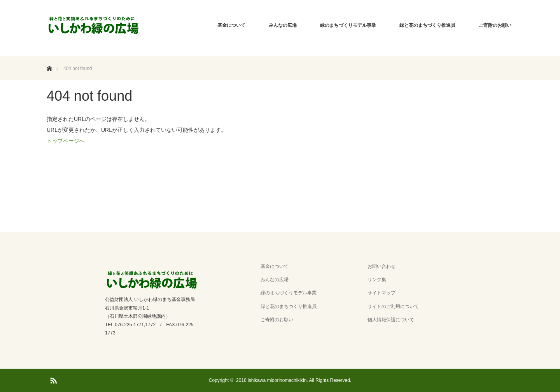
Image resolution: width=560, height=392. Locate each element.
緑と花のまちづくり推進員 (427, 25)
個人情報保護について (391, 320)
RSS (52, 379)
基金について (231, 25)
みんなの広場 (283, 25)
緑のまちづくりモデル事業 (348, 25)
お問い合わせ (381, 266)
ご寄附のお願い (495, 25)
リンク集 (377, 280)
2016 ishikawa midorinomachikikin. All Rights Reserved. (294, 380)
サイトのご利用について (393, 306)
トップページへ (66, 141)
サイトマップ (381, 293)
